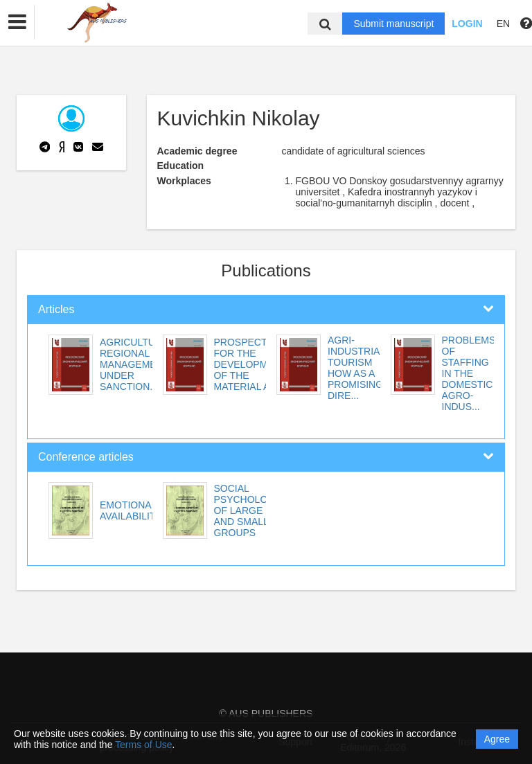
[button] (17, 22)
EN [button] (503, 24)
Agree (497, 739)
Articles (56, 309)
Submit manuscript (393, 24)
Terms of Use (143, 745)
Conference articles (86, 457)
